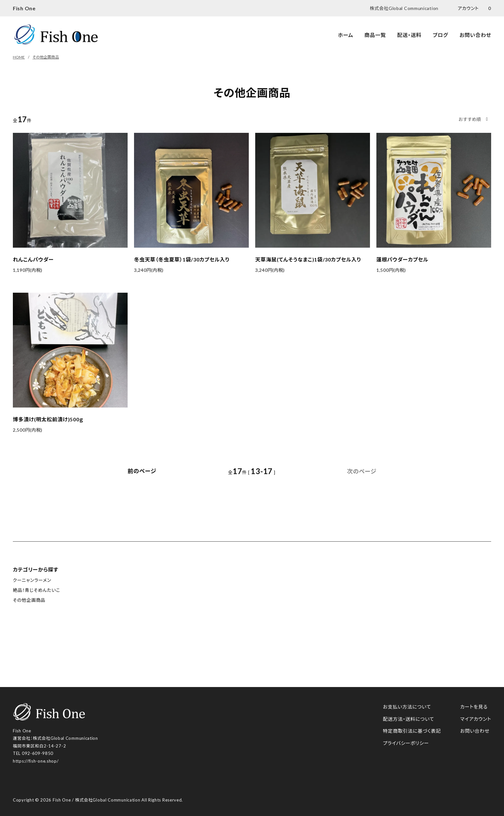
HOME (19, 57)
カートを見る (474, 707)
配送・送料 (410, 35)
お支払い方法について (406, 707)
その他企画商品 (46, 57)
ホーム (346, 35)
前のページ (142, 471)
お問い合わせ (475, 35)
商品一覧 (375, 35)
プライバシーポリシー (405, 743)
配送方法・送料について (408, 719)
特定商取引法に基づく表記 (411, 731)
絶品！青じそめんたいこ (36, 590)
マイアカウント (475, 719)
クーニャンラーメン (32, 580)
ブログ (440, 35)
